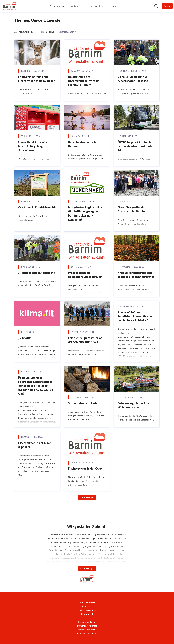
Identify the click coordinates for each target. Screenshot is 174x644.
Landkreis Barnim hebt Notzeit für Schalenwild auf (37, 79)
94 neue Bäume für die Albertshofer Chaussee (133, 79)
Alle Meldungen (57, 6)
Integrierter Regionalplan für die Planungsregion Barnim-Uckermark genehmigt (85, 213)
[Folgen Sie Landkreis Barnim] (167, 6)
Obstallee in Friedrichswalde (37, 207)
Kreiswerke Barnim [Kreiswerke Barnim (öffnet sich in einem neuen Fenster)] (87, 622)
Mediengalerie (77, 6)
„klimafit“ (25, 338)
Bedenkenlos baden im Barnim (83, 144)
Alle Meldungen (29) (24, 32)
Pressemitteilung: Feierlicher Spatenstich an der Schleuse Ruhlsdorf (135, 316)
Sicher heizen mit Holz (83, 403)
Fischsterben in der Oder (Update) (35, 445)
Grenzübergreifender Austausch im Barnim (132, 209)
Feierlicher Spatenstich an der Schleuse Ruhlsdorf (85, 340)
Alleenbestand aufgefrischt (37, 273)
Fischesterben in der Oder (85, 468)
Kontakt (116, 6)
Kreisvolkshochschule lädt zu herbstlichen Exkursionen (136, 275)
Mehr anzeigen (87, 497)
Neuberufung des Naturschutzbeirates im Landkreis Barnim (84, 81)
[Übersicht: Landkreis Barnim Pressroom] (10, 6)
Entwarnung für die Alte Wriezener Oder (134, 405)
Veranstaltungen (98, 6)
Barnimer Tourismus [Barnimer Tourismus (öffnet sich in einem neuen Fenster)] (87, 630)
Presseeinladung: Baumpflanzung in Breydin (85, 275)
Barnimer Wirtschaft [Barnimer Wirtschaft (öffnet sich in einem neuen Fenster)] (87, 626)
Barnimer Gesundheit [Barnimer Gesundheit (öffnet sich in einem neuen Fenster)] (87, 633)
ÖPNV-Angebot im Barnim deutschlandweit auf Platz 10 (135, 146)
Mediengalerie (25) (46, 32)
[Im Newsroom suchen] (156, 6)
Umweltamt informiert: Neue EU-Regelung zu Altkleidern (34, 146)
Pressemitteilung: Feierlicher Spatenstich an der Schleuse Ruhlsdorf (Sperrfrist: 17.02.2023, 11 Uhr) (36, 386)
